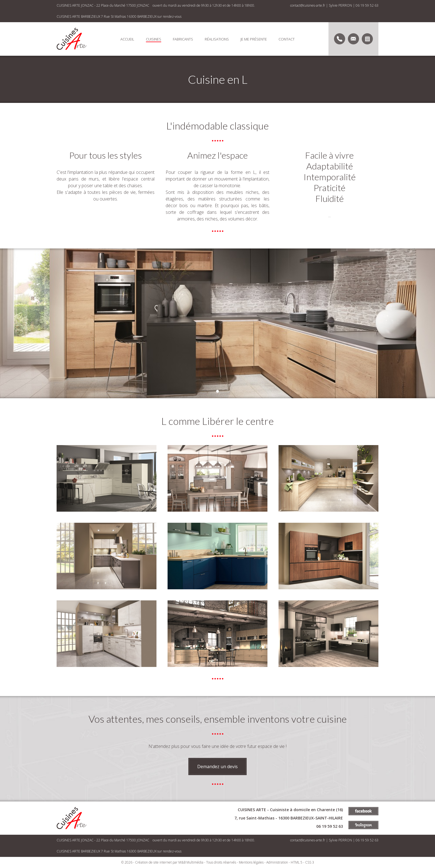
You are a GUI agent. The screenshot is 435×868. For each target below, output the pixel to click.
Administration (277, 862)
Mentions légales (251, 862)
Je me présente (254, 39)
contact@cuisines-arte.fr (308, 5)
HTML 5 (297, 862)
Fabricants (183, 39)
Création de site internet (153, 862)
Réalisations (217, 39)
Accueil (127, 39)
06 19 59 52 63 (367, 5)
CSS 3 (310, 862)
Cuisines (154, 39)
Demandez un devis (217, 767)
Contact (287, 39)
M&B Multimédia (191, 862)
